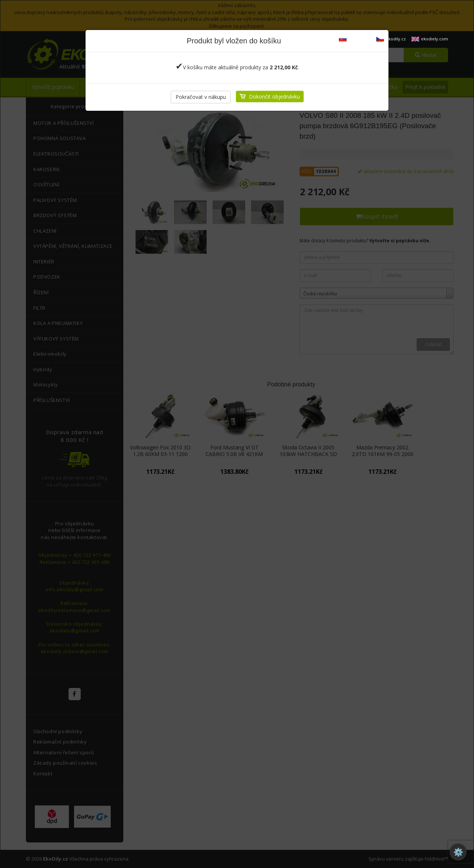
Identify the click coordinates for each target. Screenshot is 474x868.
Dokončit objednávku (274, 97)
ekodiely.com (430, 39)
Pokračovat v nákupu (201, 97)
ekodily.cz (391, 39)
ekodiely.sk (355, 39)
